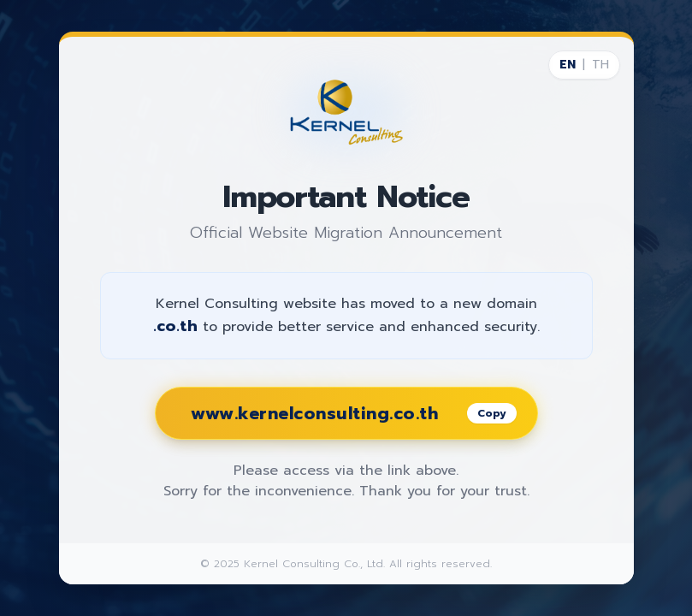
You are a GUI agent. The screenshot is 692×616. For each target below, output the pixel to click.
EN (568, 65)
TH (600, 65)
